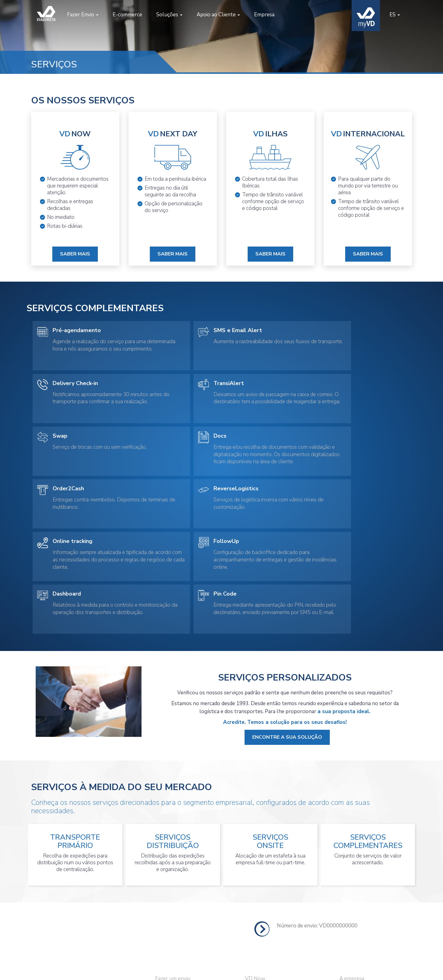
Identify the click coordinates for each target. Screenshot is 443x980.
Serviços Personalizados (273, 924)
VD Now (255, 873)
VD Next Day (261, 886)
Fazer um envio (173, 873)
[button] (82, 15)
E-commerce (126, 15)
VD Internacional (265, 911)
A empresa (352, 873)
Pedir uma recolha (176, 886)
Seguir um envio (174, 899)
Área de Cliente (173, 924)
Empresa (263, 15)
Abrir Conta (353, 886)
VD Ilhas (255, 899)
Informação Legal (360, 911)
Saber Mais (75, 253)
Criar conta (168, 911)
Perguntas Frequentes (366, 899)
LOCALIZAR (386, 820)
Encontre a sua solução (287, 632)
